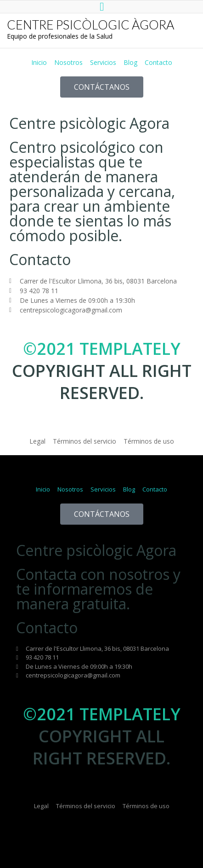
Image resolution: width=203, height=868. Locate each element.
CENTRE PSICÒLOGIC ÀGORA (90, 25)
